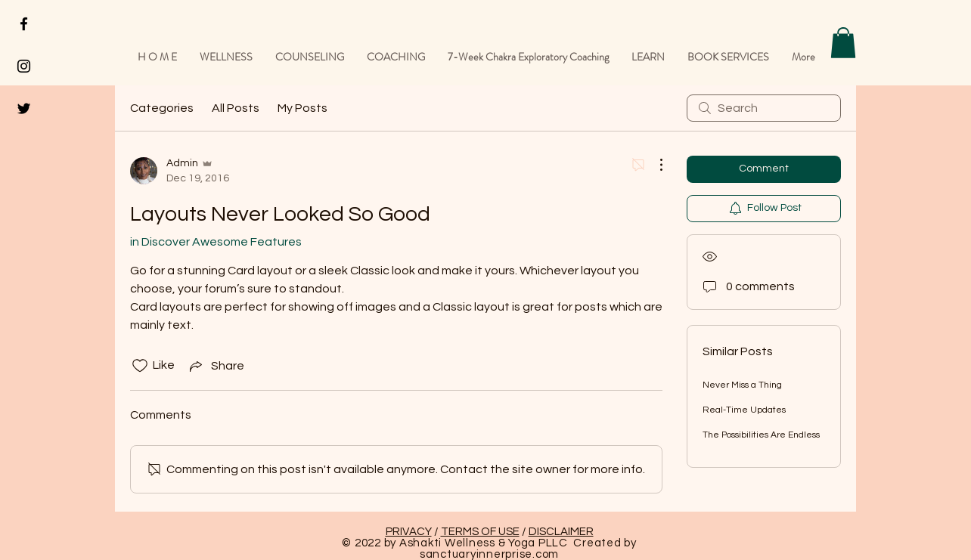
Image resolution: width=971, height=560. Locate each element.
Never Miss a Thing (742, 385)
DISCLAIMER (561, 532)
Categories (162, 108)
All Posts (236, 108)
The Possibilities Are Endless (761, 435)
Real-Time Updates (744, 410)
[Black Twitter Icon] (24, 108)
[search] (764, 108)
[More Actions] (653, 165)
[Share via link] (216, 366)
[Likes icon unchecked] (140, 366)
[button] (843, 43)
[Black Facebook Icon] (24, 24)
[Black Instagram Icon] (24, 66)
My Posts (302, 108)
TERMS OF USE (480, 532)
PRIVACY (409, 532)
